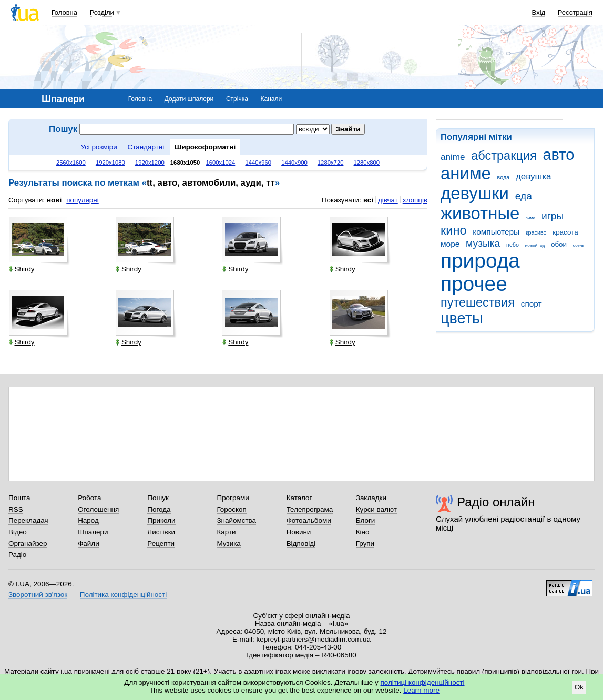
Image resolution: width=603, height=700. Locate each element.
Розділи (102, 12)
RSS (16, 509)
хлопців (415, 200)
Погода (159, 509)
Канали (272, 99)
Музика (228, 544)
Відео (18, 532)
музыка (483, 243)
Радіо (17, 555)
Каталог (299, 498)
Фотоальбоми (309, 520)
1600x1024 (220, 163)
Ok (579, 687)
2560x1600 (71, 163)
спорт (532, 304)
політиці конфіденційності (423, 682)
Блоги (366, 520)
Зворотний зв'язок (38, 595)
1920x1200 (150, 163)
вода (504, 177)
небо (513, 245)
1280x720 (331, 163)
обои (559, 244)
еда (524, 196)
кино (454, 230)
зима (530, 218)
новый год (535, 245)
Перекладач (28, 520)
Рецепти (161, 544)
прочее (474, 284)
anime (453, 157)
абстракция (504, 156)
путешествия (478, 302)
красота (565, 232)
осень (579, 245)
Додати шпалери (189, 99)
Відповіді (301, 544)
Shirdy (22, 269)
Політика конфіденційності (123, 595)
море (450, 244)
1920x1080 (110, 163)
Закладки (371, 498)
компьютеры (496, 232)
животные (480, 213)
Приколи (161, 520)
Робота (89, 498)
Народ (88, 520)
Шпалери (93, 532)
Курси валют (376, 509)
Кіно (363, 532)
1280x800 (367, 163)
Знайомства (236, 520)
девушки (475, 193)
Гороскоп (231, 509)
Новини (299, 532)
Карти (226, 532)
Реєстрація (575, 12)
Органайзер (28, 544)
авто (559, 155)
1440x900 (294, 163)
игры (553, 216)
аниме (466, 173)
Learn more (421, 690)
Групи (365, 544)
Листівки (161, 532)
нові (54, 200)
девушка (534, 176)
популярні (82, 200)
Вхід (539, 12)
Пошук (158, 498)
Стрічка (237, 99)
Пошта (19, 498)
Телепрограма (310, 509)
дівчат (388, 200)
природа (480, 261)
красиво (536, 232)
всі (368, 200)
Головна (64, 12)
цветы (462, 318)
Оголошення (98, 509)
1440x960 (258, 163)
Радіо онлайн (496, 502)
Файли (89, 544)
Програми (233, 498)
